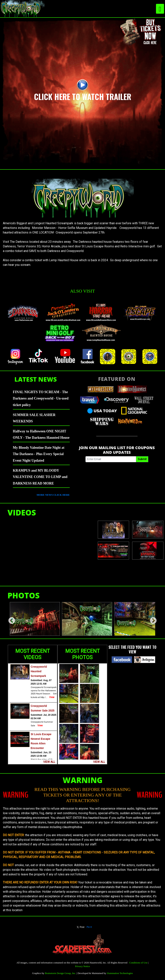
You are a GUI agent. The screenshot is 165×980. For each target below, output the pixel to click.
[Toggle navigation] (160, 9)
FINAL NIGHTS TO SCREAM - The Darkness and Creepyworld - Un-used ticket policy (41, 398)
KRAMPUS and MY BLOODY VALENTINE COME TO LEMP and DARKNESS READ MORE (40, 477)
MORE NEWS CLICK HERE (53, 495)
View (52, 697)
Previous (10, 619)
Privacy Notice (83, 966)
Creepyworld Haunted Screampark (39, 671)
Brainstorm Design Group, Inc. (60, 973)
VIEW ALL (49, 762)
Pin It (89, 927)
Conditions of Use (138, 963)
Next (151, 619)
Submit (142, 459)
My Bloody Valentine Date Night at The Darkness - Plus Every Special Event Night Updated (39, 454)
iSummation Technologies (120, 973)
